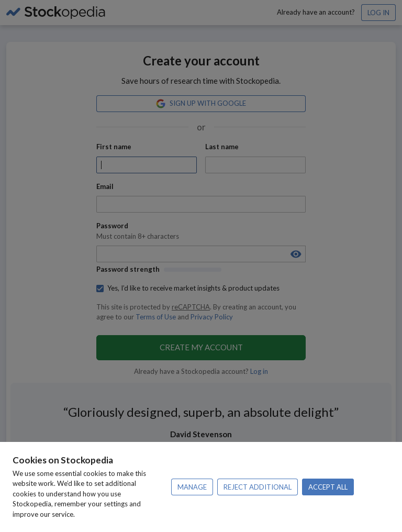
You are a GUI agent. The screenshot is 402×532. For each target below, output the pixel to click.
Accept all (328, 487)
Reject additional (258, 487)
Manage (192, 487)
